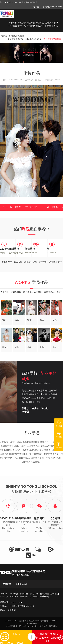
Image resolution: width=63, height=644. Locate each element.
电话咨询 (59, 424)
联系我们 (56, 24)
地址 (36, 7)
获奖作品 (4, 36)
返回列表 (32, 207)
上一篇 (12, 207)
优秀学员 (47, 24)
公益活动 (42, 24)
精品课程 (29, 24)
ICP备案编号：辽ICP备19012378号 (21, 626)
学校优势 (15, 24)
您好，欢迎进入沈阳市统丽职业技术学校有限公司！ (19, 2)
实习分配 (51, 24)
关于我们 (11, 24)
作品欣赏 (38, 24)
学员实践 (21, 36)
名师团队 (33, 24)
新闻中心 (24, 24)
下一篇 (53, 207)
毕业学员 (32, 433)
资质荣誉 (20, 24)
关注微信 (59, 434)
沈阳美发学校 (21, 584)
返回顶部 (59, 445)
